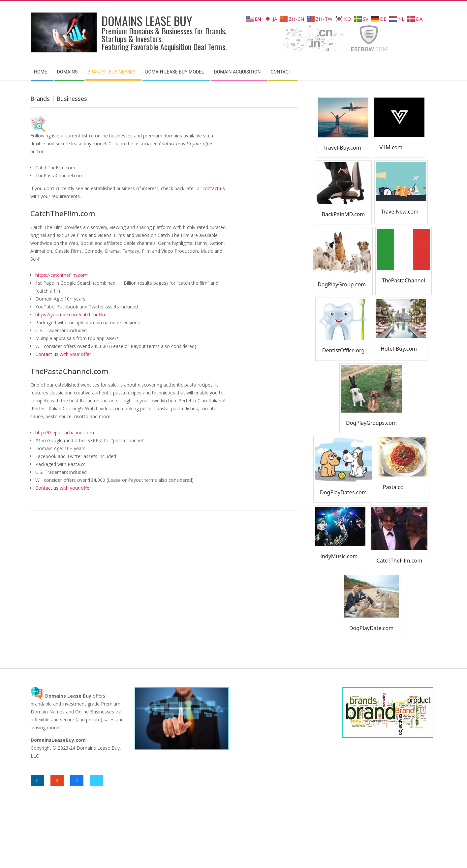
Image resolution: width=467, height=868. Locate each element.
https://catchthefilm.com (61, 275)
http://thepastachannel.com (65, 433)
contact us (214, 188)
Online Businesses (95, 712)
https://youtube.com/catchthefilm (71, 315)
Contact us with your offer (63, 354)
